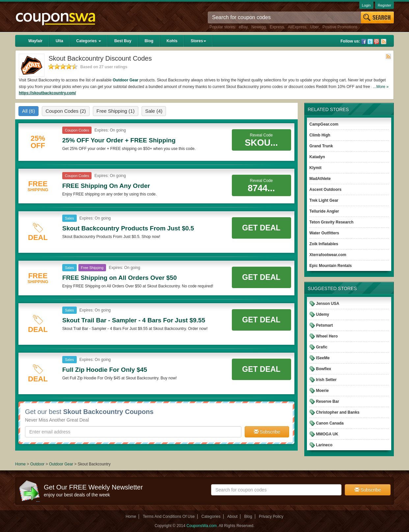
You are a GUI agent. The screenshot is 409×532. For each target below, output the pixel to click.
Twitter (370, 42)
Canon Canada (330, 423)
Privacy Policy (271, 517)
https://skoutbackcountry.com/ (47, 93)
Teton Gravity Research (332, 222)
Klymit (316, 168)
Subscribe (267, 432)
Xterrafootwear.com (328, 255)
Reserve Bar (328, 401)
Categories (89, 41)
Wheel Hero (327, 336)
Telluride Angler (324, 211)
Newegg (259, 27)
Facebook (364, 42)
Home (20, 464)
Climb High (320, 135)
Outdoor (37, 464)
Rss (384, 42)
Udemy (323, 314)
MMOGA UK (327, 434)
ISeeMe (323, 358)
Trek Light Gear (324, 200)
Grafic (322, 347)
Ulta (59, 41)
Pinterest (376, 42)
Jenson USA (328, 304)
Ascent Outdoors (326, 190)
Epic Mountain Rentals (331, 266)
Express (277, 27)
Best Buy (123, 41)
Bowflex (324, 369)
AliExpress (297, 27)
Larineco (324, 445)
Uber (314, 27)
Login (366, 5)
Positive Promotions (340, 27)
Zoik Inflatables (324, 244)
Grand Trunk (321, 146)
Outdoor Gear (125, 80)
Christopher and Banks (338, 412)
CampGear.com (324, 124)
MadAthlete (320, 179)
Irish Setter (327, 380)
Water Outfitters (324, 233)
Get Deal (261, 228)
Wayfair (35, 41)
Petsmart (325, 325)
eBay (243, 27)
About (232, 517)
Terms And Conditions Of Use (169, 517)
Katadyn (317, 157)
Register (384, 5)
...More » (381, 87)
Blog (149, 41)
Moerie (323, 391)
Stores (198, 41)
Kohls (172, 41)
